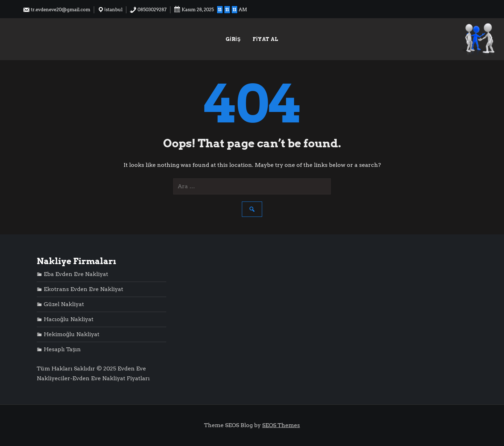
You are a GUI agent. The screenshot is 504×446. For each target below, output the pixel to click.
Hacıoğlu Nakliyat (69, 319)
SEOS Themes (281, 425)
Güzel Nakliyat (64, 304)
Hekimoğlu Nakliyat (72, 334)
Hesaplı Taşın (62, 349)
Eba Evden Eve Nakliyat (76, 274)
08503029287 (148, 10)
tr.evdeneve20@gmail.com (57, 10)
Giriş (233, 39)
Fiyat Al (265, 39)
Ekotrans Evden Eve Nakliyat (83, 289)
